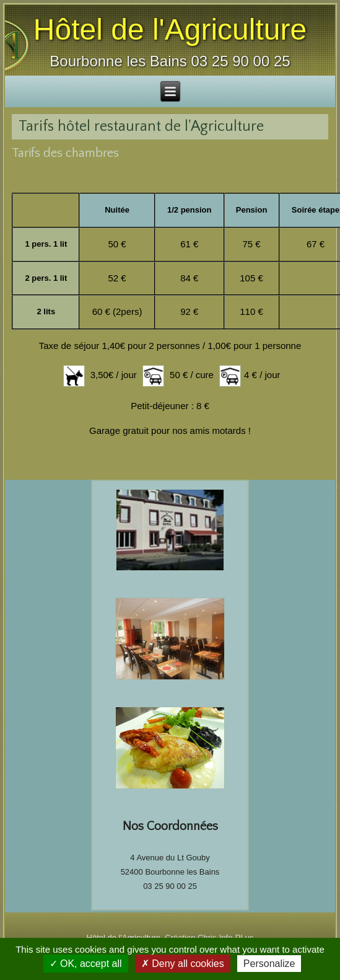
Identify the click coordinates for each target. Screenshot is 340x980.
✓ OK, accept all (86, 964)
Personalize (269, 964)
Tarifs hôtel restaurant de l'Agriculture (141, 126)
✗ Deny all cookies (183, 964)
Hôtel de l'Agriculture (170, 29)
